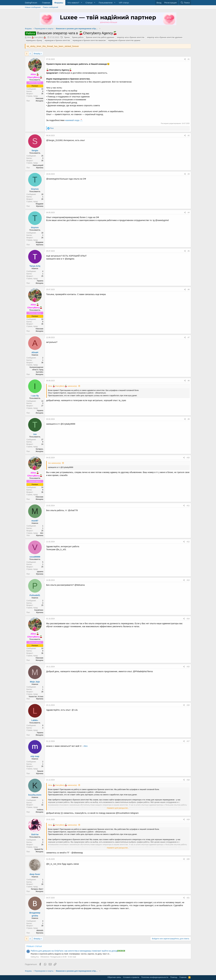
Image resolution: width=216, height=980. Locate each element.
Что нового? (73, 3)
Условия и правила (131, 977)
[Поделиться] (185, 59)
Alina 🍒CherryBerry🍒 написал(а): (63, 386)
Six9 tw (35, 834)
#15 (188, 667)
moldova (40, 810)
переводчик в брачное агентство (57, 40)
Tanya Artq (35, 266)
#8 (189, 381)
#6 (189, 290)
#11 (188, 506)
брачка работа (78, 37)
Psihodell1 (35, 595)
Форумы (59, 3)
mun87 (35, 521)
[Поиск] (185, 3)
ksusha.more (35, 795)
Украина (40, 281)
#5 (189, 251)
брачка (67, 37)
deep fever (35, 874)
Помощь (174, 977)
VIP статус (124, 3)
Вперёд (37, 54)
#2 (189, 136)
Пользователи (106, 3)
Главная (46, 3)
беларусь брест (37, 889)
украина (40, 572)
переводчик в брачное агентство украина (124, 40)
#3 (189, 174)
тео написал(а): (55, 463)
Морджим (39, 204)
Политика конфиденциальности (155, 977)
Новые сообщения (33, 7)
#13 (188, 580)
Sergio (35, 150)
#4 (189, 213)
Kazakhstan (39, 610)
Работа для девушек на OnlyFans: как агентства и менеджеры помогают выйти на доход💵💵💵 (78, 951)
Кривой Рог (39, 849)
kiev (42, 533)
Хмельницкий (38, 165)
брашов (40, 771)
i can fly (35, 396)
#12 (188, 542)
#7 (189, 337)
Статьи (89, 3)
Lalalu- (35, 720)
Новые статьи (34, 946)
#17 (188, 741)
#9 (189, 419)
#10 (188, 458)
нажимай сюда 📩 (74, 120)
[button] (81, 3)
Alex (86, 746)
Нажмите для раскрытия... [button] (118, 808)
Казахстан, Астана (36, 697)
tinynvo (35, 189)
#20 (188, 859)
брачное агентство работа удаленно (100, 37)
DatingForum (31, 3)
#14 (188, 619)
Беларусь (40, 449)
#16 (188, 705)
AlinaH (35, 352)
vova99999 (35, 557)
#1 (189, 59)
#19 (188, 820)
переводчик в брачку (34, 40)
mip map (35, 756)
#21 (188, 898)
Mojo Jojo (35, 682)
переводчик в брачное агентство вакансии (89, 40)
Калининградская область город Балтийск (36, 370)
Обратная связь (114, 977)
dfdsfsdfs (40, 930)
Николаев (39, 98)
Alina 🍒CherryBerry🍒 (37, 37)
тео (35, 434)
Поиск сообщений (51, 7)
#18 (188, 780)
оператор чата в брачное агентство (131, 37)
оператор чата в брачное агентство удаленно (165, 37)
